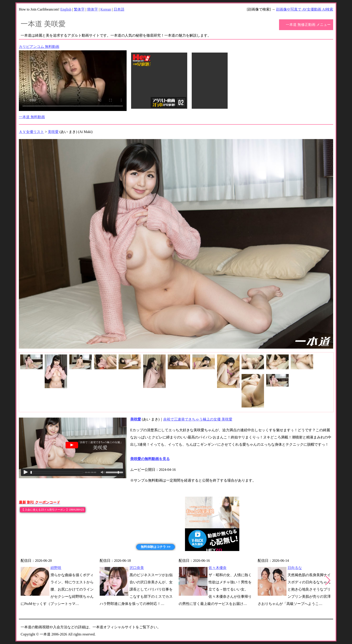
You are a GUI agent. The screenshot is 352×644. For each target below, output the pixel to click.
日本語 (119, 9)
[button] (328, 580)
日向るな (295, 568)
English (66, 9)
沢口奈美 (137, 568)
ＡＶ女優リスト (31, 132)
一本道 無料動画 (32, 117)
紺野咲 (56, 568)
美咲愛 (53, 132)
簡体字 (92, 9)
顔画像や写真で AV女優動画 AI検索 (305, 9)
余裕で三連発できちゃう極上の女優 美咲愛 (198, 419)
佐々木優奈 (218, 568)
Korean (106, 9)
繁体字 (79, 9)
